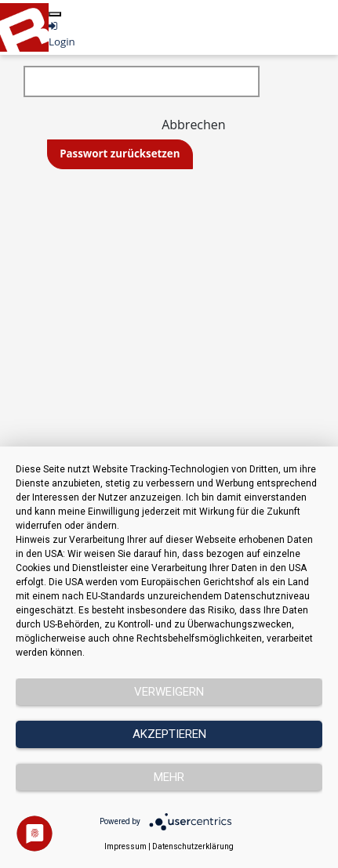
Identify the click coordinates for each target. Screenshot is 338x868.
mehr (169, 777)
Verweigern (169, 692)
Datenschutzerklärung (193, 846)
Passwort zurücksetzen (120, 154)
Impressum (125, 846)
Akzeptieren (169, 734)
